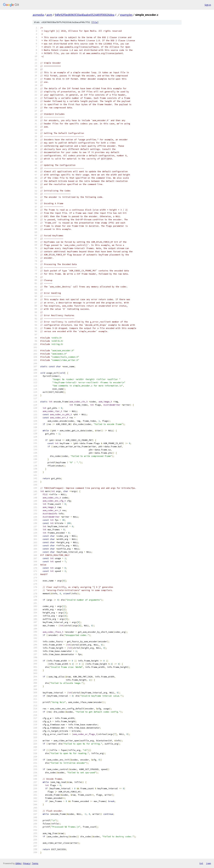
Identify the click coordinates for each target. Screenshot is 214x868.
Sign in (208, 5)
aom (49, 15)
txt (201, 863)
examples (126, 15)
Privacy (27, 863)
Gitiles (18, 863)
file (95, 22)
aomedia (38, 15)
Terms (35, 863)
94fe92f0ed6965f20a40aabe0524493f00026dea (85, 15)
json (209, 863)
